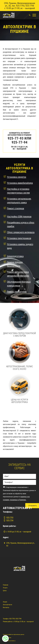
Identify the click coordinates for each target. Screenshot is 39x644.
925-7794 (30, 6)
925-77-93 (16, 138)
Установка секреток (17, 177)
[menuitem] (29, 15)
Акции (5, 602)
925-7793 (20, 6)
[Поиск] (29, 15)
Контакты (6, 607)
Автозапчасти (7, 605)
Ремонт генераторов (17, 292)
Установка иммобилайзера (20, 183)
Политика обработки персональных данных (14, 634)
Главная (6, 585)
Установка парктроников (19, 238)
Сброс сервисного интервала (21, 232)
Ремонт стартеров (16, 208)
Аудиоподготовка (15, 256)
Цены (5, 591)
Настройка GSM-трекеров (19, 217)
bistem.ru (13, 641)
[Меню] (33, 15)
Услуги (5, 588)
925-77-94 (20, 142)
